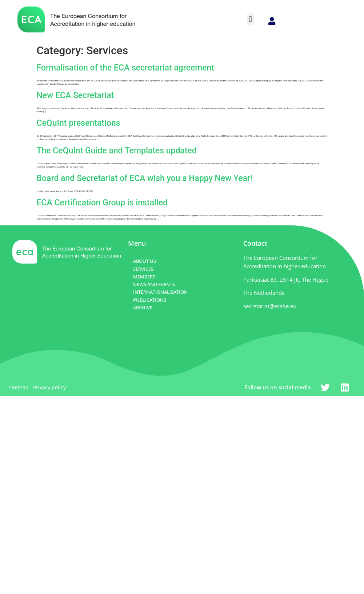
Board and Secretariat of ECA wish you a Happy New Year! (145, 178)
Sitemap (19, 387)
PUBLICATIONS (150, 300)
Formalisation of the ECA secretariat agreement (125, 68)
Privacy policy (49, 387)
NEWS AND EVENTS (154, 284)
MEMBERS (144, 277)
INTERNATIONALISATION (160, 292)
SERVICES (143, 269)
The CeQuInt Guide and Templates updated (117, 151)
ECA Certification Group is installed (102, 203)
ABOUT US (145, 261)
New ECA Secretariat (75, 95)
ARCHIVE (143, 308)
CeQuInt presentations (79, 123)
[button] (250, 19)
